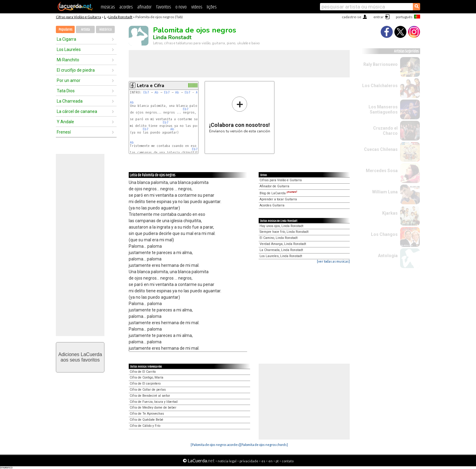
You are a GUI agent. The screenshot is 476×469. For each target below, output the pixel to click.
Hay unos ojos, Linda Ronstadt (281, 226)
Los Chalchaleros (380, 86)
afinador (144, 7)
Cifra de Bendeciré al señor (150, 396)
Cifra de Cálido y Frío (145, 426)
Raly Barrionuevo (381, 64)
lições (212, 7)
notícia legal (227, 461)
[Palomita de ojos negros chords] (264, 445)
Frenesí (64, 132)
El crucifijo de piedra (76, 70)
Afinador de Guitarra (274, 186)
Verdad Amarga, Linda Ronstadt (283, 244)
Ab (156, 92)
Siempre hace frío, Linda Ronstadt (284, 232)
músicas (108, 7)
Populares (65, 30)
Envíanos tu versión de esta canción (240, 115)
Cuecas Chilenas (381, 149)
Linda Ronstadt (120, 17)
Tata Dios (66, 91)
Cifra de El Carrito (143, 372)
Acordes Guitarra (272, 205)
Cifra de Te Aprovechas (147, 414)
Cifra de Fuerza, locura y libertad (154, 402)
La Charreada (70, 101)
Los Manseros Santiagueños (383, 109)
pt (277, 461)
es (263, 461)
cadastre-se (352, 17)
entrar (379, 17)
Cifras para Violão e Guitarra (78, 17)
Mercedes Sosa (382, 171)
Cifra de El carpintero (145, 384)
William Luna (385, 192)
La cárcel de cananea (77, 111)
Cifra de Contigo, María (146, 377)
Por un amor (69, 80)
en (270, 461)
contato (288, 461)
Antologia (388, 256)
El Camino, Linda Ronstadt (279, 238)
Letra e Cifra (151, 86)
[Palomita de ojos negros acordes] (215, 445)
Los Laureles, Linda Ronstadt (281, 256)
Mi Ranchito (68, 60)
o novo (181, 7)
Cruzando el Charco (385, 131)
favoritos (163, 7)
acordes (126, 7)
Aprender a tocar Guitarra (278, 199)
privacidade (249, 461)
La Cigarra (66, 39)
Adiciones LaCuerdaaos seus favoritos (80, 357)
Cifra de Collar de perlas (148, 390)
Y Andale (65, 122)
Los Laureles (69, 49)
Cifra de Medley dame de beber (153, 408)
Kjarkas (390, 213)
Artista (85, 30)
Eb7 (146, 92)
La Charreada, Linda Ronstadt (281, 250)
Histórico (105, 30)
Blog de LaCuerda (278, 193)
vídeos (197, 7)
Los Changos (384, 234)
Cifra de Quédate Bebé (146, 420)
